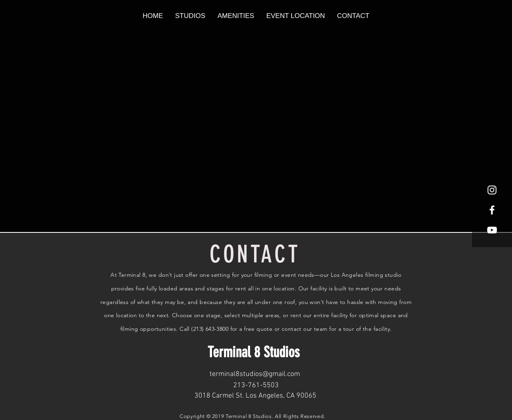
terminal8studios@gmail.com (255, 374)
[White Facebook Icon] (492, 210)
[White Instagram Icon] (492, 190)
